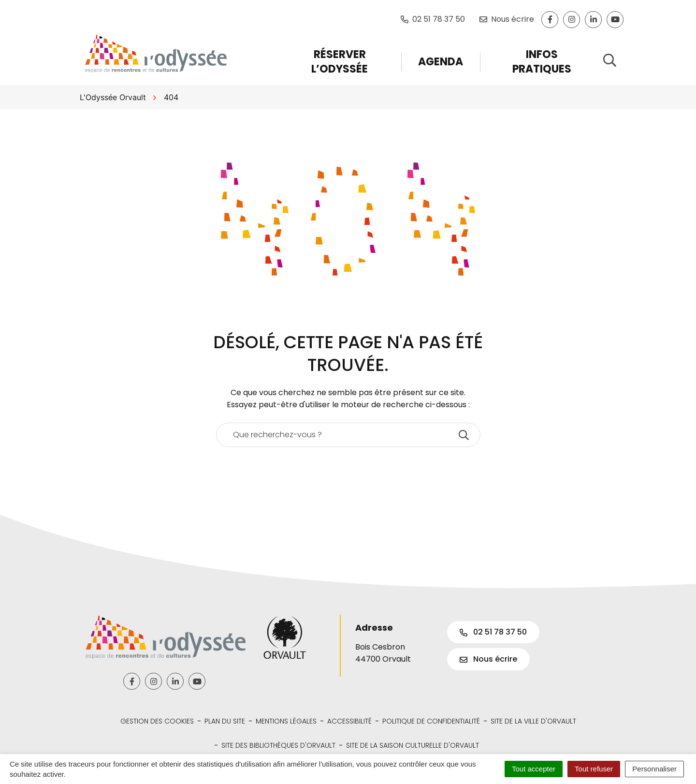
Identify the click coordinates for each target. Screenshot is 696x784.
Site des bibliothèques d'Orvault (278, 745)
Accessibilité (349, 721)
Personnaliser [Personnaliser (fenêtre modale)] (654, 769)
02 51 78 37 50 (493, 632)
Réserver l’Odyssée (340, 62)
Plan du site (225, 721)
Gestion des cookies (157, 721)
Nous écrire (488, 659)
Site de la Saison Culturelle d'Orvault (413, 745)
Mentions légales (286, 721)
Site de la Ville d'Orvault (533, 721)
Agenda (441, 62)
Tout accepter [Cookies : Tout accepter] (534, 769)
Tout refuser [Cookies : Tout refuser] (594, 769)
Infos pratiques (542, 62)
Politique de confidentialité (431, 721)
